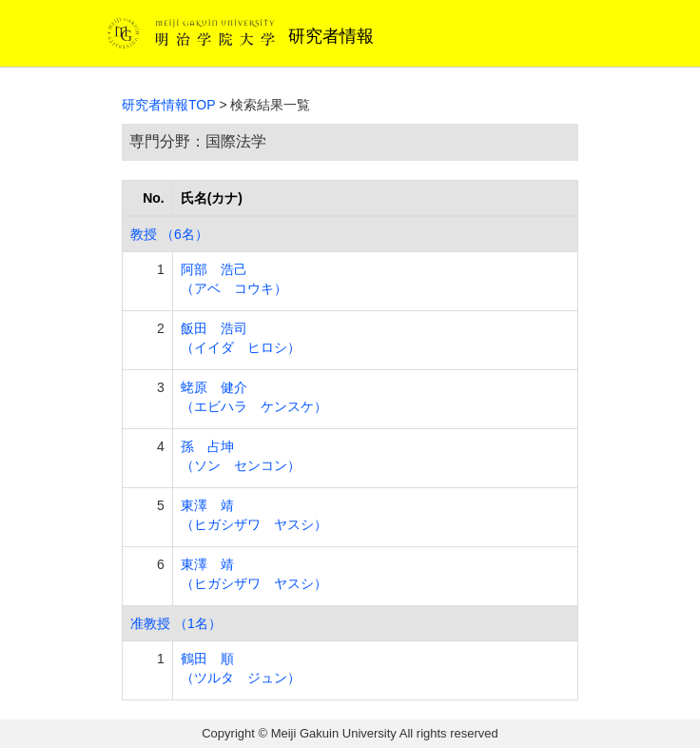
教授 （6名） (169, 234)
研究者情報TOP (169, 105)
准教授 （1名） (176, 623)
